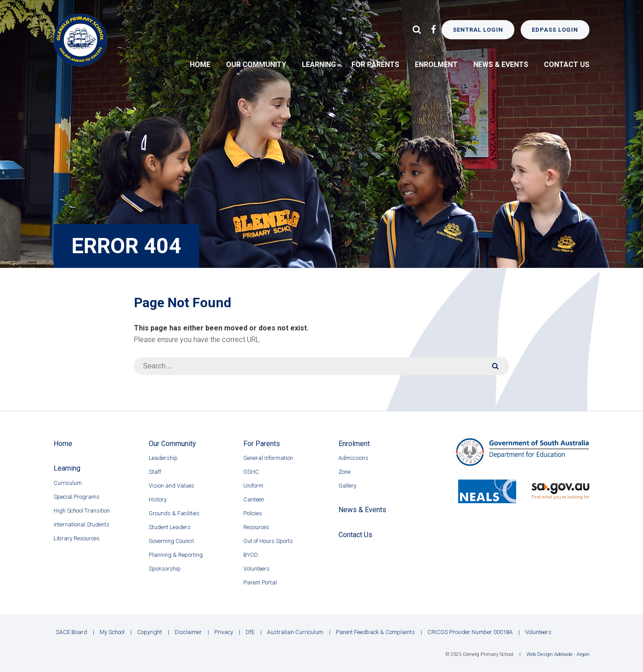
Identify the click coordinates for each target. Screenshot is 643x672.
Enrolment (436, 65)
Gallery (347, 486)
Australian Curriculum (295, 632)
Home (200, 65)
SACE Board (71, 632)
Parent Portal (260, 582)
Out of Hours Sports (268, 541)
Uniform (253, 486)
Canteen (254, 499)
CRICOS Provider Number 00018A (470, 632)
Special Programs (77, 497)
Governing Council (171, 541)
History (158, 499)
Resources (256, 527)
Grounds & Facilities (174, 513)
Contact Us (567, 65)
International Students (81, 524)
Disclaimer (188, 632)
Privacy (224, 632)
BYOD (251, 555)
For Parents (375, 65)
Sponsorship (165, 569)
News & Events (501, 65)
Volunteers (257, 569)
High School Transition (82, 511)
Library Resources (77, 538)
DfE (250, 632)
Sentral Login (478, 30)
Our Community (256, 65)
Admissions (353, 458)
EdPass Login (555, 30)
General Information (268, 458)
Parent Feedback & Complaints (375, 632)
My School (112, 632)
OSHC (251, 472)
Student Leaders (170, 527)
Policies (253, 513)
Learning (319, 65)
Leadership (163, 458)
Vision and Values (171, 486)
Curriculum (68, 483)
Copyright (150, 632)
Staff (155, 472)
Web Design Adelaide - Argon (558, 654)
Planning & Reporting (176, 555)
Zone (344, 472)
